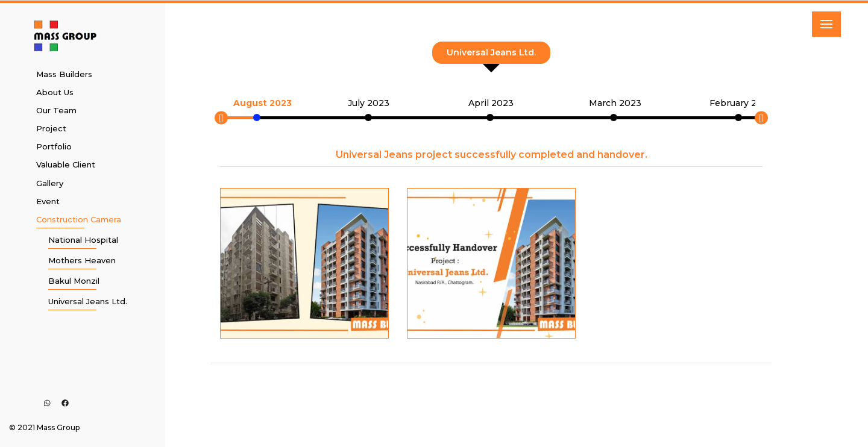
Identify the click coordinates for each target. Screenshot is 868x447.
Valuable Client (66, 164)
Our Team (56, 110)
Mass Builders (64, 74)
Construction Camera (79, 219)
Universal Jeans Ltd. (88, 301)
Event (48, 201)
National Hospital (83, 240)
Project (51, 128)
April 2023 (491, 103)
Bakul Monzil (74, 281)
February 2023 (741, 103)
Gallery (50, 183)
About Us (55, 92)
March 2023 (615, 103)
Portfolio (54, 146)
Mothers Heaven (82, 260)
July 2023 (369, 103)
